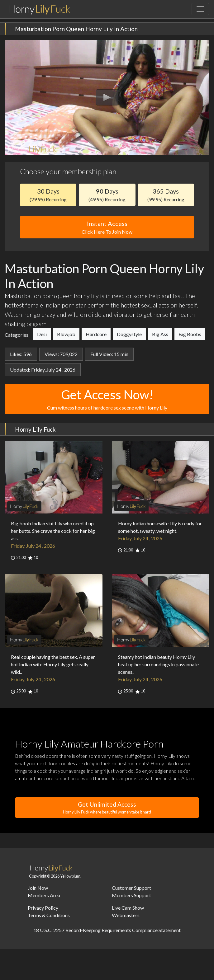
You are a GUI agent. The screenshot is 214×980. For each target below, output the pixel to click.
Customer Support (131, 888)
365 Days (166, 195)
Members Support (131, 895)
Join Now (38, 888)
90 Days (107, 195)
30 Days (48, 195)
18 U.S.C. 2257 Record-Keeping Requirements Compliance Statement (107, 930)
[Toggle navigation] (200, 9)
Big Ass (160, 334)
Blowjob (66, 334)
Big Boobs (190, 334)
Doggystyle (129, 334)
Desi (42, 334)
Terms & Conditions (49, 915)
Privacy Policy (43, 908)
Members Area (44, 895)
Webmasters (126, 915)
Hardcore (96, 334)
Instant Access (107, 228)
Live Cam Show (128, 908)
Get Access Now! (107, 399)
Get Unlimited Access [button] (107, 808)
